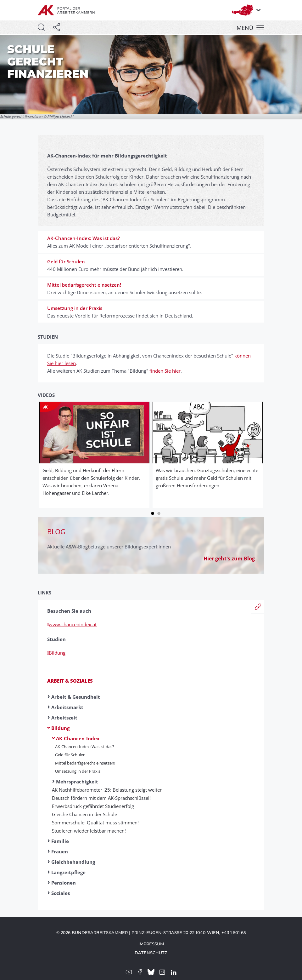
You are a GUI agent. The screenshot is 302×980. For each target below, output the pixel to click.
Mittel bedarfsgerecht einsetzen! (85, 763)
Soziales (61, 893)
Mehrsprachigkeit (77, 782)
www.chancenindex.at (72, 624)
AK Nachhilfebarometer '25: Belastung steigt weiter (107, 790)
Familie (60, 841)
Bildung (60, 728)
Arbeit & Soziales (70, 681)
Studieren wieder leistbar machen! (89, 831)
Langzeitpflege (68, 872)
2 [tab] (159, 513)
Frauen (60, 851)
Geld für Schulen (70, 755)
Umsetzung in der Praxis (78, 771)
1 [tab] (153, 513)
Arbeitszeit (64, 718)
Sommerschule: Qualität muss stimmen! (95, 822)
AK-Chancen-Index (78, 738)
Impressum (151, 944)
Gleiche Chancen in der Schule (84, 814)
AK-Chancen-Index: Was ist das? (85, 747)
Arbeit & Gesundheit (76, 697)
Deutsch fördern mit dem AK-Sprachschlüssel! (101, 798)
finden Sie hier (165, 371)
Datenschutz (151, 953)
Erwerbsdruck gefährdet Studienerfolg (93, 806)
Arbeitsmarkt (67, 707)
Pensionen (64, 883)
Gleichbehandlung (73, 862)
